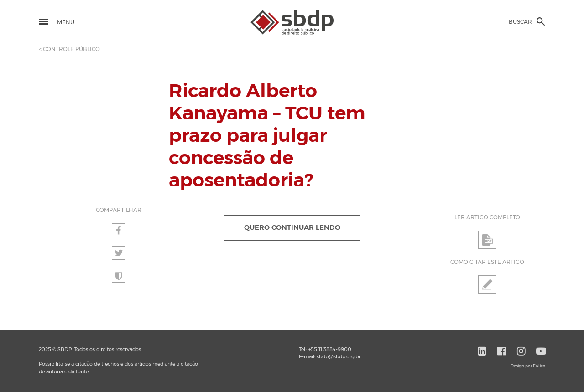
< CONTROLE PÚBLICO (69, 49)
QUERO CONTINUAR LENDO (292, 228)
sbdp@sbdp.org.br (339, 357)
